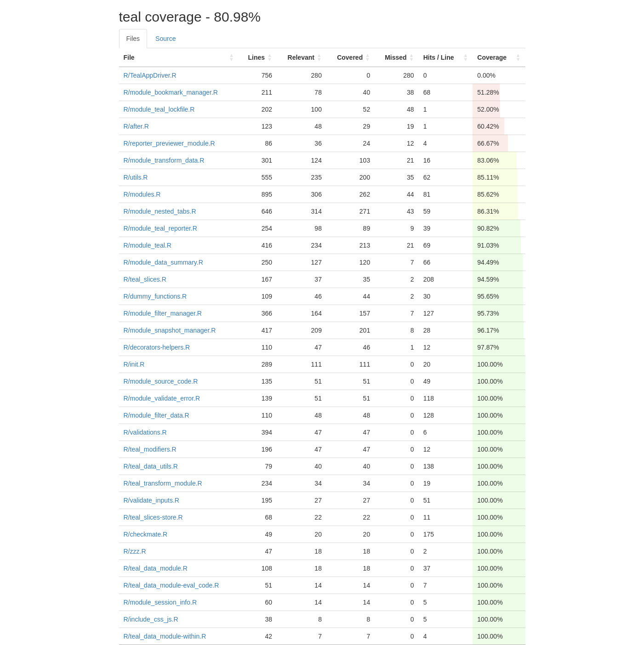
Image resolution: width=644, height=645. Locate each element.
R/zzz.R (135, 551)
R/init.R (134, 364)
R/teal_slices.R (145, 279)
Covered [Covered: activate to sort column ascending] (350, 57)
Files (133, 39)
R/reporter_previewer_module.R (169, 143)
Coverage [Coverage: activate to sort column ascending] (492, 57)
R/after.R (136, 126)
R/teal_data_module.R (156, 568)
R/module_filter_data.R (157, 415)
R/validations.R (145, 432)
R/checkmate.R (146, 534)
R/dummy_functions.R (155, 296)
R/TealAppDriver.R (150, 75)
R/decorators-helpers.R (157, 347)
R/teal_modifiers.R (150, 449)
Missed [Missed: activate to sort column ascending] (396, 57)
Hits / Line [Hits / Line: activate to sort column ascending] (439, 57)
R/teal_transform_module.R (163, 483)
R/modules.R (142, 194)
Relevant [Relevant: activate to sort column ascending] (301, 57)
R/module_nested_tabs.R (160, 211)
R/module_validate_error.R (162, 398)
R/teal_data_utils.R (151, 466)
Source (165, 39)
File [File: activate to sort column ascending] (129, 57)
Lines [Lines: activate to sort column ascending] (256, 57)
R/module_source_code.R (161, 381)
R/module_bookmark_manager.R (171, 92)
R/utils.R (136, 177)
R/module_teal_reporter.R (160, 228)
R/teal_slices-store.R (153, 517)
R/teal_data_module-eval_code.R (171, 585)
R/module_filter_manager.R (163, 313)
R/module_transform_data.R (164, 160)
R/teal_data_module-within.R (165, 636)
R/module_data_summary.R (163, 262)
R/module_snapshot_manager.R (170, 330)
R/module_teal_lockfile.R (159, 109)
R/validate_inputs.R (151, 500)
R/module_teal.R (148, 245)
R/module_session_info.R (160, 602)
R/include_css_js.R (151, 619)
